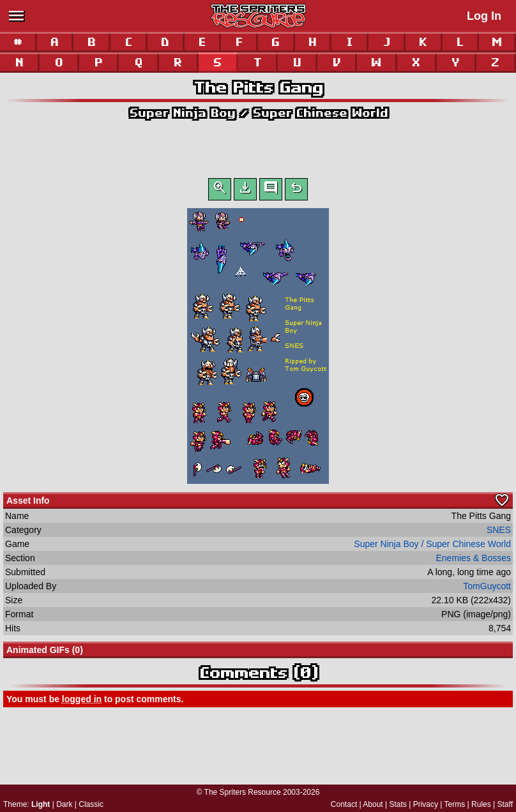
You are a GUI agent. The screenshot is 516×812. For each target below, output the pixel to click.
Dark (64, 804)
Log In (484, 16)
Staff (505, 804)
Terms (455, 804)
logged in (82, 702)
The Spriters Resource (243, 792)
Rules (481, 804)
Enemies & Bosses (474, 560)
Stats (398, 804)
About (373, 804)
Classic (91, 804)
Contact (344, 804)
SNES (499, 532)
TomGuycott (487, 589)
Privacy (426, 804)
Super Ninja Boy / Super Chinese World (258, 113)
